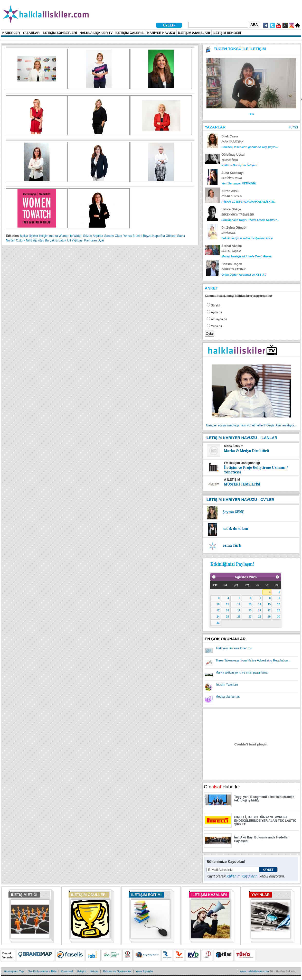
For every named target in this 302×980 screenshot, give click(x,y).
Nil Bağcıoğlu (35, 240)
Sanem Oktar (113, 236)
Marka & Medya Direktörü (247, 451)
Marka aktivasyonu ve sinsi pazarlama (242, 673)
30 (279, 617)
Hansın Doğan (232, 264)
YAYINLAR (261, 895)
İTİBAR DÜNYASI (232, 196)
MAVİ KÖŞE (228, 233)
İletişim (82, 971)
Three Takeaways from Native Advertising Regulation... (253, 660)
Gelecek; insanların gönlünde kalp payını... (250, 147)
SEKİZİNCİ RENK (232, 178)
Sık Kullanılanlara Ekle (42, 971)
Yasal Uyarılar (144, 971)
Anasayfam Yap (14, 971)
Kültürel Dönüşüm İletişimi (239, 165)
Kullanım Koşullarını (243, 876)
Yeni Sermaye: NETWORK (239, 183)
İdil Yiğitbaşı (75, 240)
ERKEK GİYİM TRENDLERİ (238, 215)
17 (218, 610)
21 (260, 610)
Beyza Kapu (151, 236)
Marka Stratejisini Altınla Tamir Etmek (247, 256)
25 (228, 617)
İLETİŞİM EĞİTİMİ (146, 895)
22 (269, 610)
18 (228, 610)
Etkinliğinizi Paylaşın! (232, 564)
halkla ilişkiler (29, 236)
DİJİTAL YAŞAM (231, 251)
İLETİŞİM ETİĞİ (24, 895)
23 (279, 610)
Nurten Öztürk (16, 240)
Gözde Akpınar (93, 236)
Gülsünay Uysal (233, 155)
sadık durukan (235, 529)
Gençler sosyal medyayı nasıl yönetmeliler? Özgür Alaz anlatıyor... (251, 425)
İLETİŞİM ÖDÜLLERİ (89, 895)
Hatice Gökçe (231, 209)
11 (228, 604)
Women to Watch (70, 236)
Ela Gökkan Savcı (173, 236)
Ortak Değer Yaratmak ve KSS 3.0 (244, 275)
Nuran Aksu (230, 191)
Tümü (293, 127)
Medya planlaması (228, 697)
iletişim (44, 236)
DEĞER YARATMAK (233, 269)
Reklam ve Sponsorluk (117, 971)
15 (269, 604)
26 (239, 617)
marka (54, 236)
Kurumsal (67, 971)
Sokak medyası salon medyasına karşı (247, 238)
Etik (251, 114)
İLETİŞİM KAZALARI (209, 895)
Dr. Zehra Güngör (234, 228)
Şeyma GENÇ (233, 512)
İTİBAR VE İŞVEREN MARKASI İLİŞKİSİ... (249, 202)
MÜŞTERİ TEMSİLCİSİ (242, 484)
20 (250, 610)
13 (250, 604)
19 (239, 610)
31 (218, 623)
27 (250, 617)
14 (260, 604)
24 (218, 617)
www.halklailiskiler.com (254, 971)
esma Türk (232, 545)
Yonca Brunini (133, 236)
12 (239, 604)
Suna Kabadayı (232, 173)
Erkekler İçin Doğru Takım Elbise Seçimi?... (250, 220)
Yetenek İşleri (230, 160)
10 (218, 604)
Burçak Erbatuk (55, 240)
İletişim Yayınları (227, 685)
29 (269, 617)
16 (279, 604)
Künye (94, 971)
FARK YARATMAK (232, 142)
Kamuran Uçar (94, 240)
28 (260, 617)
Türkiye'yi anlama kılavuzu (233, 648)
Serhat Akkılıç (232, 246)
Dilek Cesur (230, 136)
